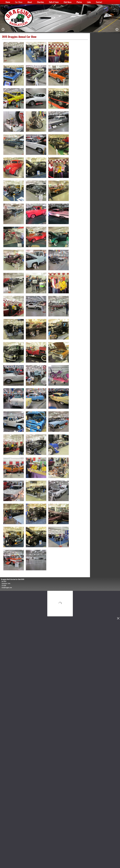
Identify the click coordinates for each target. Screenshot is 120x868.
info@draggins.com (7, 587)
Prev (3, 29)
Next (117, 29)
